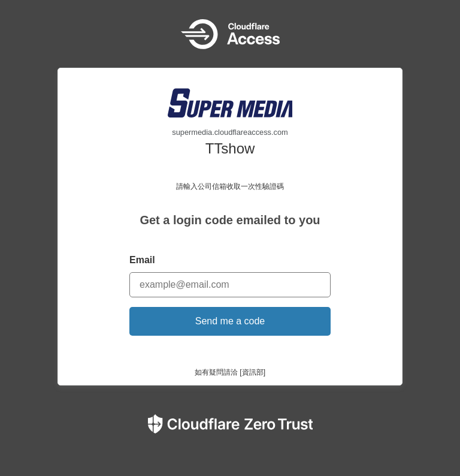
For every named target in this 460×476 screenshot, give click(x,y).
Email (142, 260)
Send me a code (230, 321)
